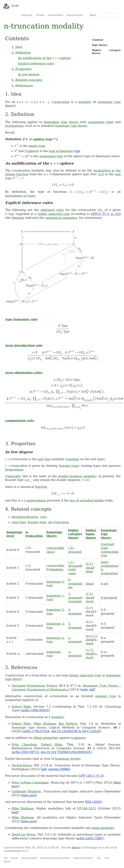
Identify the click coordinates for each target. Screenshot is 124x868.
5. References (22, 85)
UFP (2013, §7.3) (91, 776)
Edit (5, 858)
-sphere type (41, 139)
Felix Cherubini (24, 745)
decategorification (25, 517)
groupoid (75, 601)
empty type (37, 146)
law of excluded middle (87, 500)
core (43, 517)
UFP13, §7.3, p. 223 (106, 214)
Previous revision (29, 858)
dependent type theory (61, 122)
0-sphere (31, 151)
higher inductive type (54, 214)
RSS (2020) (93, 802)
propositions (14, 470)
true (104, 544)
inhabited (56, 569)
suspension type (51, 156)
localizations (14, 126)
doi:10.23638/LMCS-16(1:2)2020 (76, 731)
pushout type (106, 696)
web (84, 689)
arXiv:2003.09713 (26, 752)
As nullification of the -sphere (44, 58)
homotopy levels (67, 759)
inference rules (52, 210)
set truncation (58, 522)
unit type (44, 459)
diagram (18, 218)
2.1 (101, 174)
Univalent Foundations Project (34, 686)
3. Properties (22, 69)
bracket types (69, 466)
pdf (92, 689)
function (41, 487)
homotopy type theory (71, 126)
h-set (105, 584)
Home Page (27, 15)
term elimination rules (23, 373)
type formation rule (21, 319)
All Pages (40, 15)
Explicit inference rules (36, 63)
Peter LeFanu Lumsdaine (30, 782)
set (70, 587)
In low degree (29, 74)
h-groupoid (109, 598)
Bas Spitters (68, 724)
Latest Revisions (55, 15)
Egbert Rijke (21, 707)
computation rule (19, 420)
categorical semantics (61, 218)
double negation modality (77, 476)
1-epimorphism (35, 500)
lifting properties (46, 738)
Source (7, 861)
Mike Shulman (45, 724)
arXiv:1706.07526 (36, 731)
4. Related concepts (27, 80)
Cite (99, 858)
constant (73, 459)
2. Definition (21, 52)
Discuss (14, 858)
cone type (19, 522)
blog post (29, 795)
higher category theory (75, 534)
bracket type (37, 522)
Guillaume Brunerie (26, 791)
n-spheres (78, 738)
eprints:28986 (59, 769)
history (76, 847)
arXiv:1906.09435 (35, 710)
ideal (89, 571)
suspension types (101, 122)
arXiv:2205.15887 (90, 838)
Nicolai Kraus (22, 765)
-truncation (60, 102)
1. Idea (17, 47)
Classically (13, 476)
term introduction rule (23, 345)
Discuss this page (75, 15)
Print (107, 858)
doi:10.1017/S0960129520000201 (66, 752)
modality (85, 102)
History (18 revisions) (83, 858)
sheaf (90, 584)
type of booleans (61, 151)
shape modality (103, 828)
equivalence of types (20, 196)
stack (89, 601)
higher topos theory (91, 534)
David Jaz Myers (23, 834)
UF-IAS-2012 (87, 808)
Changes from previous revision (55, 858)
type (77, 151)
